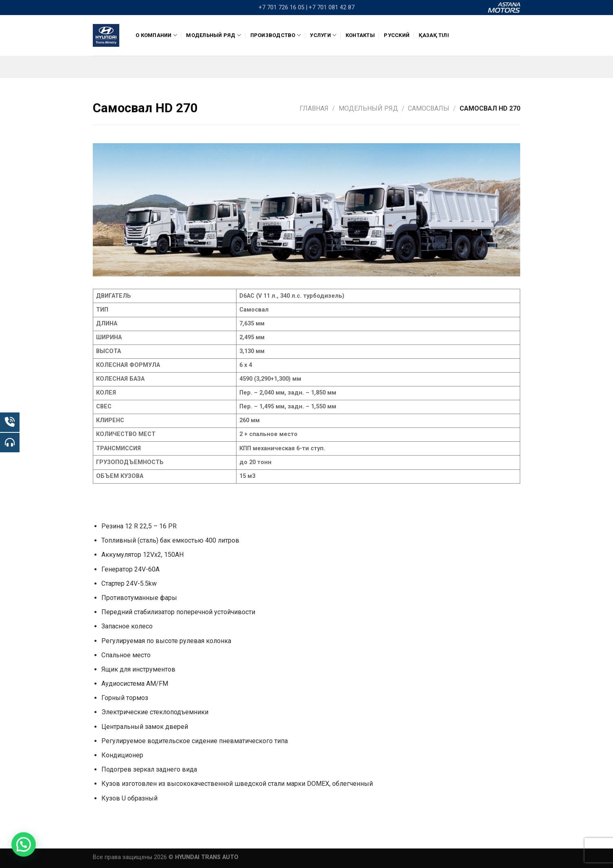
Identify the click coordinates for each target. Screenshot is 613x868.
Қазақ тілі (433, 35)
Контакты (360, 35)
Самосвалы (429, 108)
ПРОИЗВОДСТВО (276, 35)
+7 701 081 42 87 (332, 8)
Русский (397, 35)
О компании (156, 35)
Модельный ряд (213, 35)
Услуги (323, 35)
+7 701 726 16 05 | (283, 8)
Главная (314, 108)
